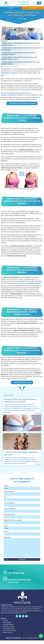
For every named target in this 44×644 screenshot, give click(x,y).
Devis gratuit (33, 8)
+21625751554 (24, 4)
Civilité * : (7, 486)
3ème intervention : (10, 514)
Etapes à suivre (8, 632)
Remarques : (8, 537)
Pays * (6, 526)
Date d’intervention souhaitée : (13, 520)
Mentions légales (8, 624)
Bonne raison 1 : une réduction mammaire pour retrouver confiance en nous (20, 44)
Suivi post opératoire (10, 630)
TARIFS (11, 8)
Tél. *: (6, 497)
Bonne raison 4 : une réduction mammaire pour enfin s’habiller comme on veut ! (19, 58)
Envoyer (22, 559)
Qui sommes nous (9, 626)
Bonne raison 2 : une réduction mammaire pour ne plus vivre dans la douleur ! (21, 49)
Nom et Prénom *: (9, 492)
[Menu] (39, 3)
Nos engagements (9, 628)
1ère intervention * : (10, 503)
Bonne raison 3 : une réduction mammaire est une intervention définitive (18, 53)
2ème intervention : (10, 509)
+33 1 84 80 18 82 (23, 2)
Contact (6, 620)
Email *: (6, 531)
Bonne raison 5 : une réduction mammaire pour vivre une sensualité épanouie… (20, 63)
